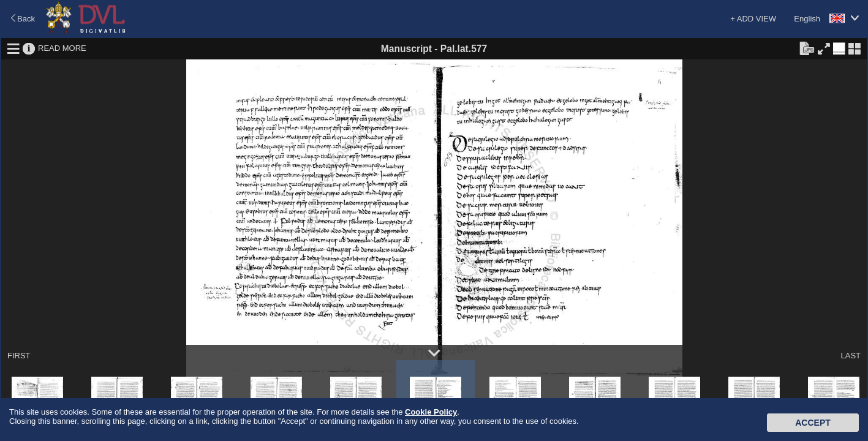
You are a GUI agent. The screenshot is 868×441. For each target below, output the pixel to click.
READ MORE (62, 48)
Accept (813, 423)
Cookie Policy (431, 412)
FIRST (19, 356)
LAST (851, 356)
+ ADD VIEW (753, 19)
